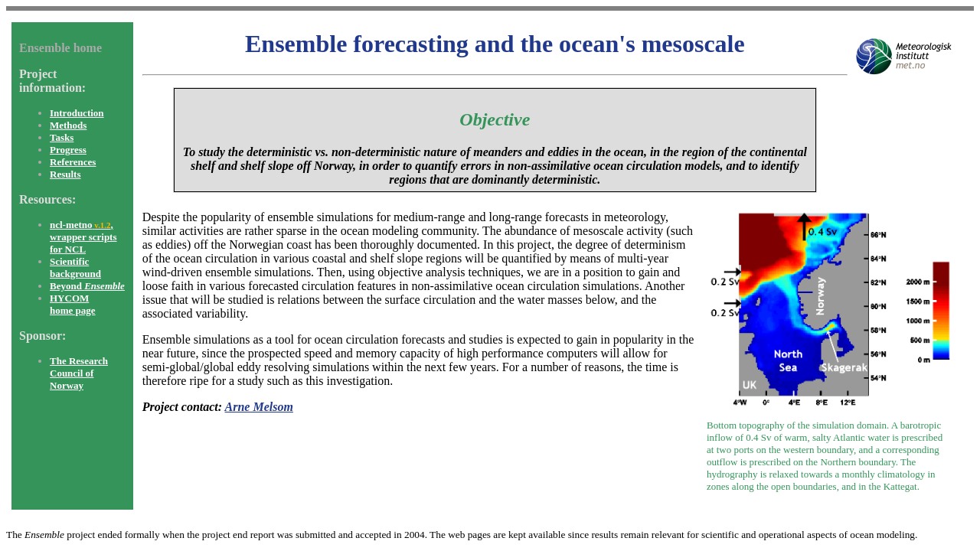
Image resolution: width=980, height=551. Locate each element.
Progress (68, 150)
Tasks (62, 137)
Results (65, 174)
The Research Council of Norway (79, 373)
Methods (68, 125)
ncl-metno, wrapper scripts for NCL (83, 237)
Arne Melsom (259, 407)
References (73, 162)
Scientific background (75, 267)
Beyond (87, 286)
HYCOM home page (73, 304)
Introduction (77, 113)
